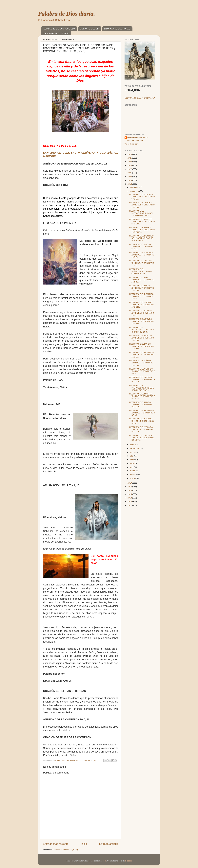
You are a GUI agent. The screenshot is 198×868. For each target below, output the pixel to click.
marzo (133, 471)
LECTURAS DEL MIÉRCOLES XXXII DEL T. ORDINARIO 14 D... (142, 330)
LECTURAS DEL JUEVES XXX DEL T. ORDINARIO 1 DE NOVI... (142, 438)
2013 (130, 498)
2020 (130, 177)
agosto (133, 452)
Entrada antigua (109, 844)
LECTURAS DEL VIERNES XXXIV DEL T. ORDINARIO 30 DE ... (142, 197)
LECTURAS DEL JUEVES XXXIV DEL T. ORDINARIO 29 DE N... (142, 205)
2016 (130, 487)
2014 (130, 494)
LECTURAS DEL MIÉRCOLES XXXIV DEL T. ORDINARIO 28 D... (141, 213)
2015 (130, 490)
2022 (130, 169)
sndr (104, 861)
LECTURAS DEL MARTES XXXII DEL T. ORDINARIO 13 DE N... (142, 338)
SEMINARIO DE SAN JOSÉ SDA (59, 29)
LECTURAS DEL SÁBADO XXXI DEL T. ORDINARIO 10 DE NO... (141, 363)
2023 (130, 165)
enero (132, 478)
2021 (130, 173)
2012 (130, 502)
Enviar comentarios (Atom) (67, 850)
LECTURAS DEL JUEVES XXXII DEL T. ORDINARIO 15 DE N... (142, 321)
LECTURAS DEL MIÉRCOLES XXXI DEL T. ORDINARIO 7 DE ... (142, 388)
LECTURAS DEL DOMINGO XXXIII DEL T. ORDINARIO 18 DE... (142, 296)
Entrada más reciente (56, 844)
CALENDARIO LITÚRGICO (56, 33)
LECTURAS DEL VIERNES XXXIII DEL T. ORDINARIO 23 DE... (142, 255)
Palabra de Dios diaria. (66, 14)
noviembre (135, 191)
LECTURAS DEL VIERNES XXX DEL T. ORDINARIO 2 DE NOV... (142, 429)
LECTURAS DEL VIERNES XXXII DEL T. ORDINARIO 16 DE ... (142, 313)
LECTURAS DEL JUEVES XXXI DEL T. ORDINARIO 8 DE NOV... (142, 380)
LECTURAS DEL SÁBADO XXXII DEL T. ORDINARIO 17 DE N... (142, 305)
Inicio (84, 844)
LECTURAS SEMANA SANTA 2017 (140, 98)
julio (132, 456)
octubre (133, 445)
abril (132, 467)
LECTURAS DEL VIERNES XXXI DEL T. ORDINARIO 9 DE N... (142, 371)
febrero (133, 474)
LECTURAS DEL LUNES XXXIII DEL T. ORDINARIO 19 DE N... (142, 288)
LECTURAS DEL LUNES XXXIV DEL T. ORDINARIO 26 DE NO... (142, 230)
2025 (130, 158)
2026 (130, 154)
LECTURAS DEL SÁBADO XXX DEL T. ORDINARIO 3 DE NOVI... (142, 421)
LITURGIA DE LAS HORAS (117, 29)
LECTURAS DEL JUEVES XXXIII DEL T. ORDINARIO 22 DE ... (142, 263)
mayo (132, 463)
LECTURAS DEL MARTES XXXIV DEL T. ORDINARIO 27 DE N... (142, 222)
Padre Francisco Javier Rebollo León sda (138, 139)
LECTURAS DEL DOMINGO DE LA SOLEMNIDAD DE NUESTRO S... (141, 238)
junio (132, 460)
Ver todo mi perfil (132, 144)
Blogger (129, 861)
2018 (130, 184)
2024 (130, 162)
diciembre (134, 187)
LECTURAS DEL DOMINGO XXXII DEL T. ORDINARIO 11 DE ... (142, 355)
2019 (130, 180)
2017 (130, 483)
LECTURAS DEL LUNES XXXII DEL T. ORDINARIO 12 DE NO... (142, 346)
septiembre (135, 448)
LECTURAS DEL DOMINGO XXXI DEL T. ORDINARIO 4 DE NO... (142, 413)
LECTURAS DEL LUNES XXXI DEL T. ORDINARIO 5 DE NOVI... (142, 404)
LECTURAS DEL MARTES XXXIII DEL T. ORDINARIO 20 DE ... (142, 280)
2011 (130, 505)
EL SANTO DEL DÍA (90, 29)
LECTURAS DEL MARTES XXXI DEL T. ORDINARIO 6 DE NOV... (142, 396)
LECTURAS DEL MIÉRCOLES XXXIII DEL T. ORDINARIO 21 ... (142, 271)
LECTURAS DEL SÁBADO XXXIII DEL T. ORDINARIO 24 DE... (142, 246)
